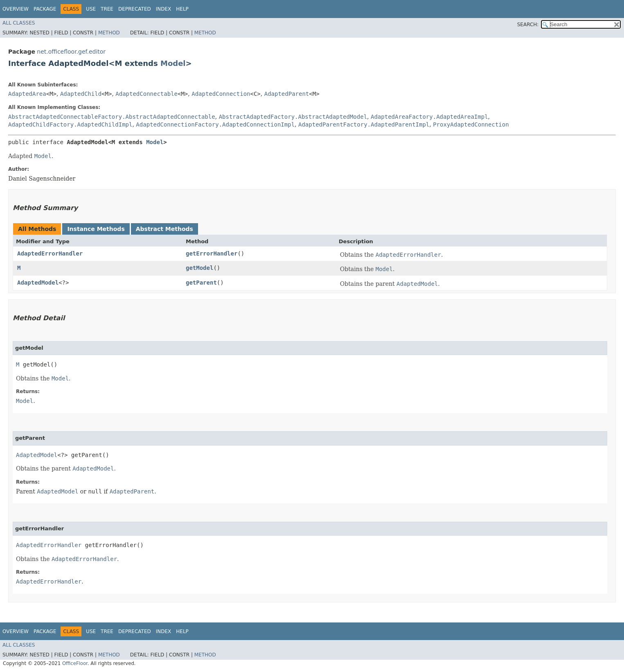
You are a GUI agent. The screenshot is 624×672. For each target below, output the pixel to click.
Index (164, 9)
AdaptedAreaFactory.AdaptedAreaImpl (429, 117)
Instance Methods (96, 229)
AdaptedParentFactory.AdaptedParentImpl (364, 124)
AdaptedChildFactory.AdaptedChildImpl (70, 124)
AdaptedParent (287, 94)
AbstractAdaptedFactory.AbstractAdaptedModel (293, 117)
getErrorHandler (212, 253)
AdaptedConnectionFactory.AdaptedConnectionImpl (215, 124)
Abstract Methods (164, 229)
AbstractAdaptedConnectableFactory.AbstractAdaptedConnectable (112, 117)
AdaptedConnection (221, 94)
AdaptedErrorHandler (50, 253)
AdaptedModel (38, 283)
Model (173, 63)
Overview (16, 9)
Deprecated (135, 9)
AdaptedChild (81, 94)
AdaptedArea (27, 94)
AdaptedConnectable (146, 94)
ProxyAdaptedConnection (471, 124)
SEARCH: (528, 25)
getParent (201, 283)
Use (91, 9)
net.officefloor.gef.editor (71, 52)
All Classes (19, 23)
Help (182, 9)
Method (109, 33)
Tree (107, 9)
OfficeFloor (75, 663)
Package (45, 9)
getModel (199, 268)
